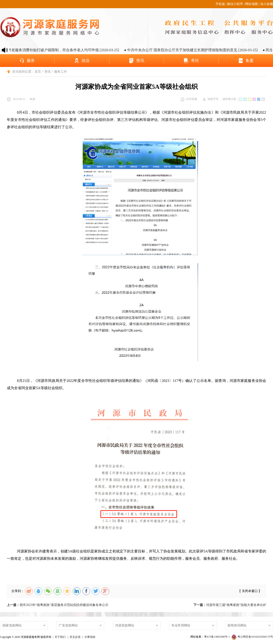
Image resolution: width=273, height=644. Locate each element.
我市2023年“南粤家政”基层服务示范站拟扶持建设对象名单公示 (58, 605)
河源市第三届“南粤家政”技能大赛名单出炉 (230, 605)
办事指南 (90, 637)
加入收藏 (267, 4)
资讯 (48, 72)
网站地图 (252, 4)
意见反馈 (75, 637)
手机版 (220, 4)
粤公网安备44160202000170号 (252, 637)
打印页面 (189, 99)
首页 (38, 72)
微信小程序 (235, 4)
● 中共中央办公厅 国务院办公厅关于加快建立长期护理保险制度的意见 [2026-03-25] (197, 50)
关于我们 (60, 637)
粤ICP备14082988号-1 (217, 637)
